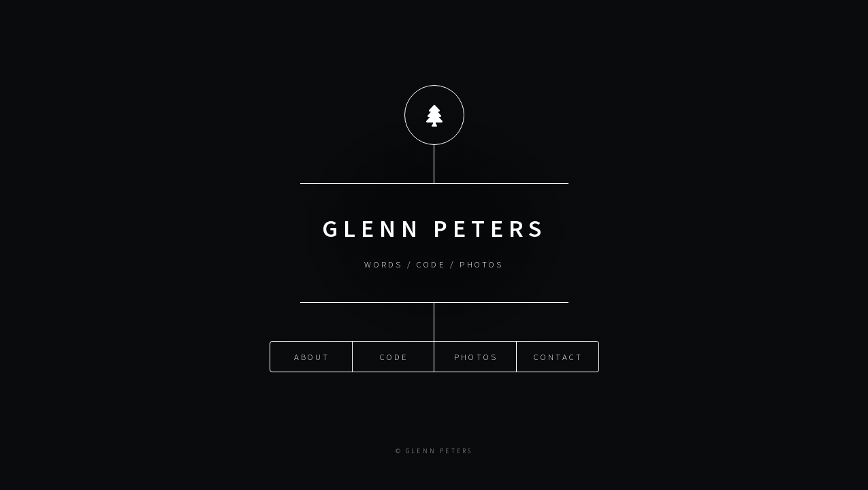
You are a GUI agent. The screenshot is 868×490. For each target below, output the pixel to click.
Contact (558, 356)
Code (395, 356)
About (312, 356)
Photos (476, 356)
